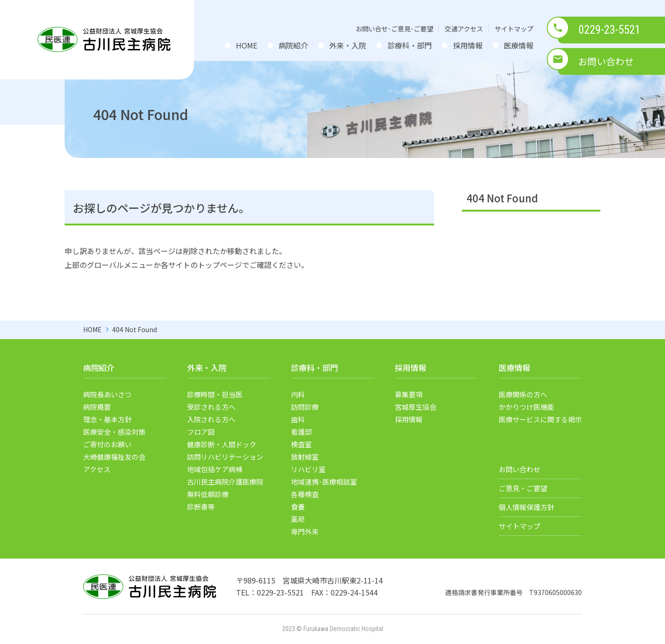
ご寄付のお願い (107, 444)
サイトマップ (514, 29)
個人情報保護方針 (526, 507)
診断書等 (201, 507)
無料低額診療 (208, 494)
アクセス (97, 469)
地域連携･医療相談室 (324, 482)
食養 (298, 507)
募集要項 (409, 394)
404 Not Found (502, 198)
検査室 (301, 444)
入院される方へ (211, 419)
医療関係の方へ (523, 394)
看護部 (301, 432)
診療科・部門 (410, 45)
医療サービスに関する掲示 (540, 419)
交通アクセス (464, 29)
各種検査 (305, 494)
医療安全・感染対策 (114, 432)
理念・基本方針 (107, 419)
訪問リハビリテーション (225, 457)
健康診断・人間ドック (222, 444)
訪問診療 (305, 407)
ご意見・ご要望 (523, 488)
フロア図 (201, 432)
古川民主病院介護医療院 (225, 482)
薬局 (298, 519)
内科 (298, 394)
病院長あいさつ (107, 394)
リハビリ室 (308, 469)
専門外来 (305, 532)
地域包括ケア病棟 (215, 469)
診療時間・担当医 (215, 394)
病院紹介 (293, 45)
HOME (247, 45)
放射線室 (305, 457)
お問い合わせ (606, 61)
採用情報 (468, 45)
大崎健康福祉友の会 (114, 457)
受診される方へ (211, 407)
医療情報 (519, 45)
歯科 (298, 419)
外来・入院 (348, 45)
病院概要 (97, 407)
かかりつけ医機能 (526, 407)
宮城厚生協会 (416, 407)
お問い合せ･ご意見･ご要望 (394, 29)
